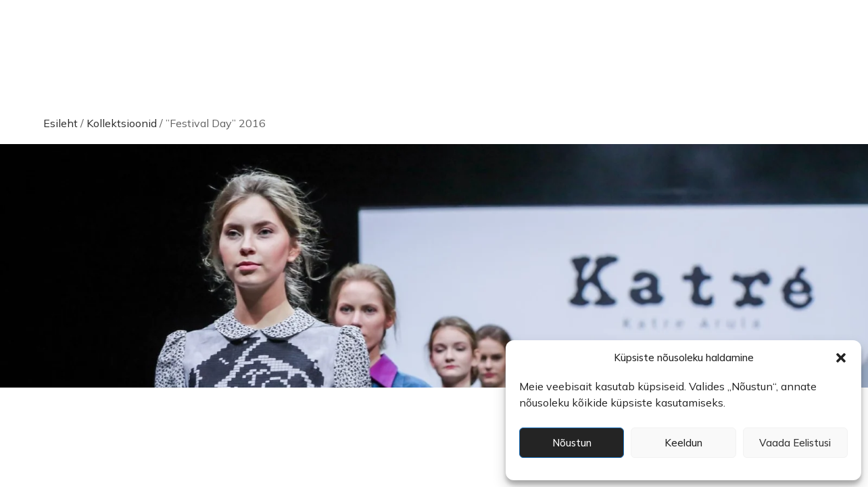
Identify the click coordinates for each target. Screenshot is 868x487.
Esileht (61, 123)
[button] (841, 358)
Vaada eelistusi (795, 443)
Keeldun (683, 443)
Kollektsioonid (122, 123)
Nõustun (572, 443)
